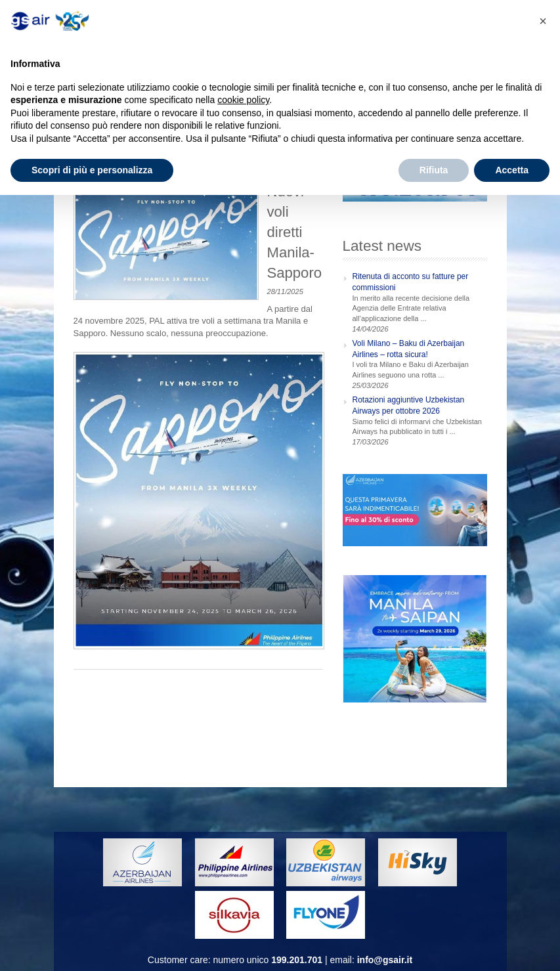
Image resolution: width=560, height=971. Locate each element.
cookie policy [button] (243, 100)
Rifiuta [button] (434, 170)
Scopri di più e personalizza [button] (92, 170)
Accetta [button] (512, 170)
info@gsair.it (385, 960)
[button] (543, 21)
